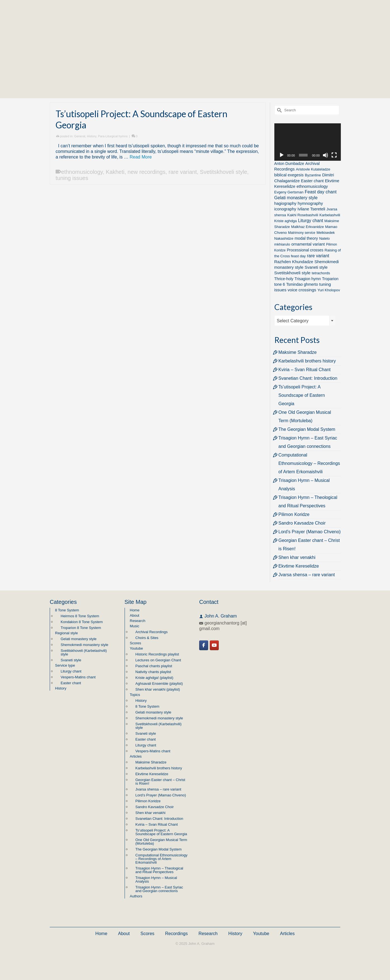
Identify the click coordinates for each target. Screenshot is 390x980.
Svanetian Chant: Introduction (308, 378)
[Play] (282, 155)
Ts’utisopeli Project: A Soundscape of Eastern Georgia (302, 395)
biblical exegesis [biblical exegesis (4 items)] (289, 175)
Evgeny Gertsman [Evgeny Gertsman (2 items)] (289, 192)
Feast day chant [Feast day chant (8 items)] (321, 192)
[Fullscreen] (334, 155)
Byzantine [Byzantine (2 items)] (313, 175)
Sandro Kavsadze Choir (302, 523)
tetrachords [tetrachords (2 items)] (321, 273)
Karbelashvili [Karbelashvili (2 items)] (330, 215)
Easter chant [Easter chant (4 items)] (312, 181)
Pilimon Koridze (294, 514)
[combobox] (305, 321)
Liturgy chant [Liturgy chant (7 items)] (311, 221)
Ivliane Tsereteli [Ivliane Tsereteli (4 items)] (311, 209)
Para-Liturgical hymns (113, 136)
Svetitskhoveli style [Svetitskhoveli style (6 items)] (292, 273)
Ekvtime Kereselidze (299, 566)
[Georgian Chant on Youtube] (214, 645)
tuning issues (72, 178)
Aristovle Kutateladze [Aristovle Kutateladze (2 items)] (313, 169)
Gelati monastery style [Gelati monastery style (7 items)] (296, 198)
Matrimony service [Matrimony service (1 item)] (302, 233)
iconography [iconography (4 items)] (285, 209)
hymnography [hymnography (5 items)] (311, 203)
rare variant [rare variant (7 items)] (318, 256)
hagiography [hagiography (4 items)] (286, 203)
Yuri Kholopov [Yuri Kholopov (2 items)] (329, 290)
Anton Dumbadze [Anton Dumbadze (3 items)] (289, 164)
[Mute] (325, 155)
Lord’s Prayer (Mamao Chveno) (310, 532)
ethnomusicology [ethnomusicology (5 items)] (312, 186)
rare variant (183, 172)
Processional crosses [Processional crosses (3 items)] (305, 250)
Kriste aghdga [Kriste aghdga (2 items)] (286, 221)
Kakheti (115, 172)
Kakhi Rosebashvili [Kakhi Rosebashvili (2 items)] (303, 215)
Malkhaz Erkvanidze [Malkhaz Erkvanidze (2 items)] (307, 227)
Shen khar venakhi (297, 557)
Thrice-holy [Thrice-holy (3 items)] (284, 279)
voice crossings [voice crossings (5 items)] (302, 290)
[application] (308, 142)
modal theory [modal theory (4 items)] (306, 238)
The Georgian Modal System (307, 429)
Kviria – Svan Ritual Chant (305, 370)
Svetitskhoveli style (224, 172)
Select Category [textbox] (293, 321)
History (91, 136)
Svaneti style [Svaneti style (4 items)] (316, 267)
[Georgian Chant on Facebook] (204, 645)
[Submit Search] (279, 110)
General (80, 136)
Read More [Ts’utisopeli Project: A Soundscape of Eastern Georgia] (141, 157)
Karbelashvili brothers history (307, 361)
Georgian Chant (195, 39)
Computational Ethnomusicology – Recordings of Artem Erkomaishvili (309, 463)
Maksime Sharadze (298, 352)
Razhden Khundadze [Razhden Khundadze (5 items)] (294, 262)
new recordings (147, 172)
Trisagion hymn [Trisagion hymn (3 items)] (308, 279)
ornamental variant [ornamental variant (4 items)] (308, 244)
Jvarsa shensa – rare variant (307, 575)
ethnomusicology (82, 172)
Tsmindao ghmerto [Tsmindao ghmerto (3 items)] (302, 284)
